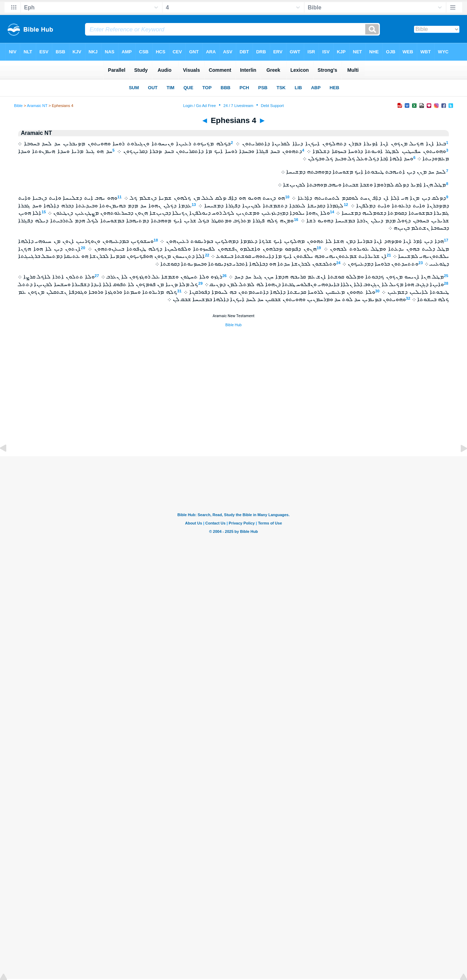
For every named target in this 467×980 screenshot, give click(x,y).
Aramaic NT (37, 106)
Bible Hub (233, 325)
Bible (18, 106)
